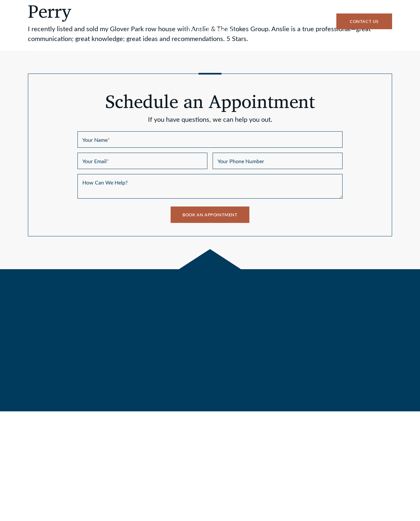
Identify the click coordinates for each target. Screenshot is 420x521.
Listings (121, 46)
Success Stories (325, 46)
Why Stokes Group (186, 46)
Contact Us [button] (364, 22)
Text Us (59, 21)
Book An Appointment (210, 215)
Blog (378, 46)
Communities (258, 46)
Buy (76, 46)
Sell (36, 46)
